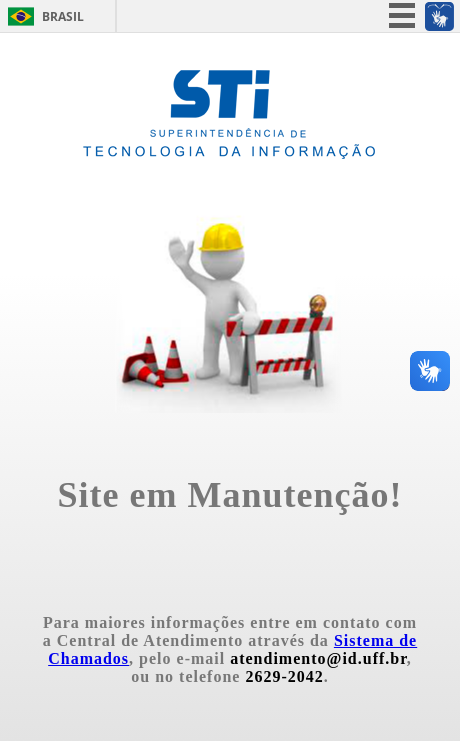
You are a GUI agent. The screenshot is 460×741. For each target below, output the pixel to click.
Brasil (63, 16)
